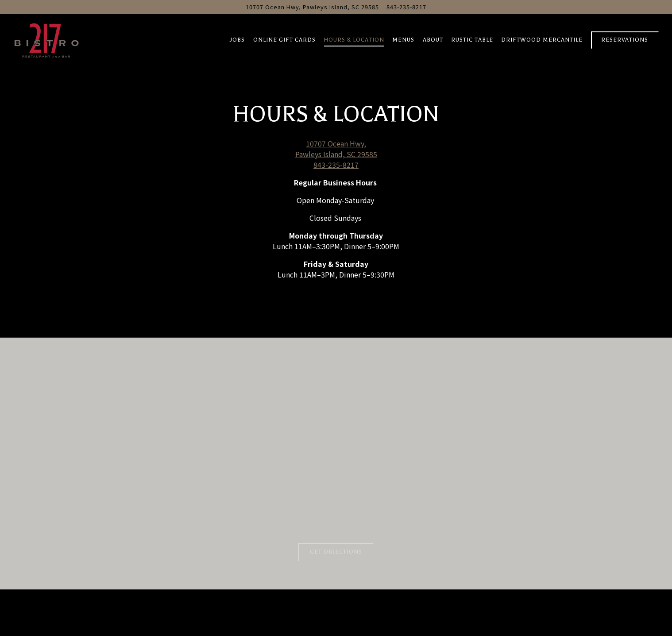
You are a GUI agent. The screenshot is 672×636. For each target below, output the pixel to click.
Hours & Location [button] (354, 40)
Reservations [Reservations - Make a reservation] (625, 40)
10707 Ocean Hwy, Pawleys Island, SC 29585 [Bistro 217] (336, 149)
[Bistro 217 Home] (46, 39)
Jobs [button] (237, 40)
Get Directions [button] (336, 554)
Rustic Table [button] (472, 40)
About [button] (433, 40)
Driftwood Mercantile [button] (542, 40)
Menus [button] (403, 40)
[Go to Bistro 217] (312, 7)
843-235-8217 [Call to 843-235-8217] (406, 7)
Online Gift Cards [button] (284, 40)
